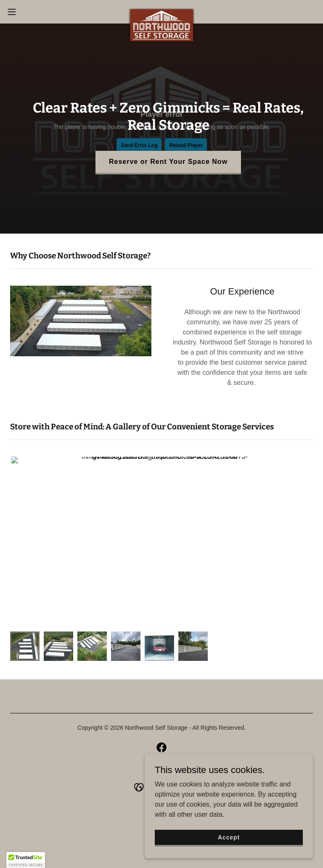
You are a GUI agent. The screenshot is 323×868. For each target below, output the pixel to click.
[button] (27, 12)
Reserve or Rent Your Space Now (168, 162)
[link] (162, 12)
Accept (229, 837)
